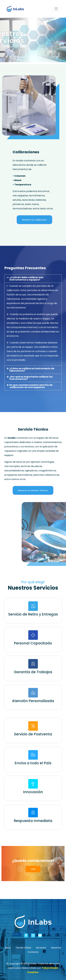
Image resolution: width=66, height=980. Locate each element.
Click (33, 869)
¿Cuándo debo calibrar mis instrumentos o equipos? (26, 279)
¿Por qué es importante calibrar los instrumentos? (31, 378)
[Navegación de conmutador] (56, 9)
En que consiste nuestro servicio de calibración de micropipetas (31, 386)
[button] (33, 279)
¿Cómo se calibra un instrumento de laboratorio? (32, 370)
